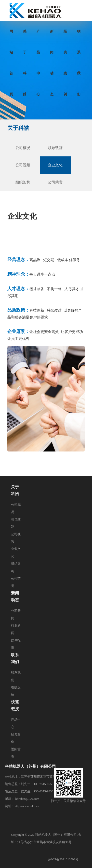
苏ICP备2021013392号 (63, 859)
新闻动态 (52, 36)
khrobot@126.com (27, 799)
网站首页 (11, 36)
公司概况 (23, 148)
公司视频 (23, 165)
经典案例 (65, 36)
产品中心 (38, 36)
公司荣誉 (55, 182)
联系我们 (79, 36)
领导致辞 (55, 148)
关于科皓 (25, 36)
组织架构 (23, 182)
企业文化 (55, 165)
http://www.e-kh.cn (27, 806)
